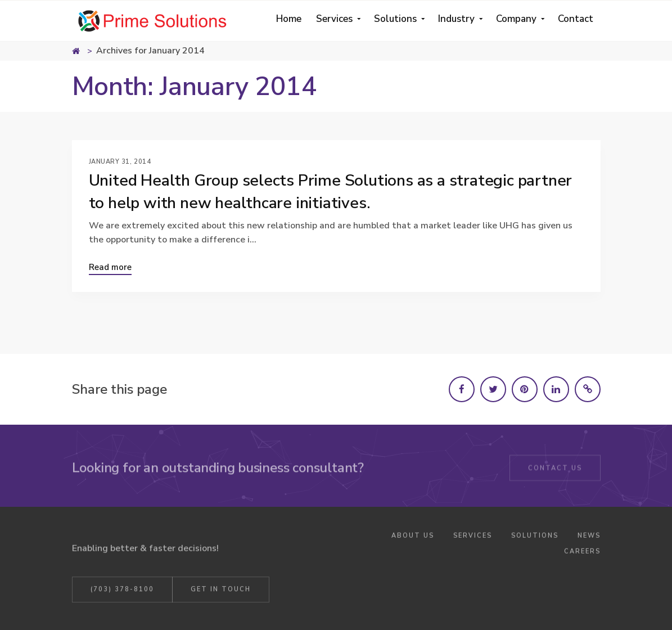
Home (83, 52)
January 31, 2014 (120, 162)
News (589, 537)
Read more (110, 267)
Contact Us (555, 469)
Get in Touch (221, 591)
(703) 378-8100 (122, 591)
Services (473, 537)
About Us (413, 537)
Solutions (535, 537)
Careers (582, 553)
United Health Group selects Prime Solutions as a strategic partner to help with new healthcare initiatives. (331, 192)
